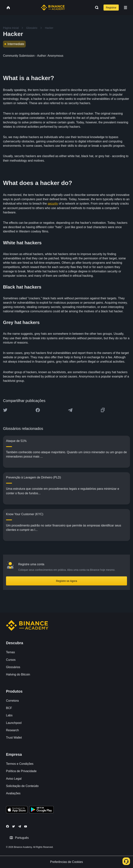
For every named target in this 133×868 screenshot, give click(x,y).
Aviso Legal (14, 779)
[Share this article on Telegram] (70, 410)
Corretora (12, 701)
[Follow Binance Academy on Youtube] (26, 826)
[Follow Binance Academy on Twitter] (14, 826)
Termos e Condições (20, 764)
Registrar (111, 8)
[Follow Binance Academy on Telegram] (20, 826)
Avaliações (13, 793)
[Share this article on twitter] (5, 410)
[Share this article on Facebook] (38, 410)
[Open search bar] (96, 8)
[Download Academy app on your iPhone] (17, 810)
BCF (9, 708)
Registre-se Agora (66, 581)
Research (12, 730)
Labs (9, 715)
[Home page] (53, 8)
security (53, 204)
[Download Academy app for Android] (41, 810)
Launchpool (14, 723)
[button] (125, 8)
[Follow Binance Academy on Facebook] (8, 826)
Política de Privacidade (21, 771)
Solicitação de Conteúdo (22, 786)
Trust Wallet (14, 738)
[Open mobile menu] (125, 8)
